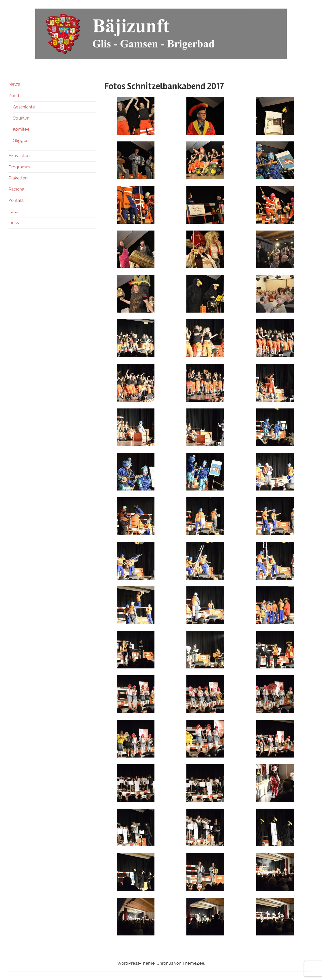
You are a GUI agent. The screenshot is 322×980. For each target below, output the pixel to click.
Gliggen (21, 140)
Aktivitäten (19, 156)
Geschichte (24, 107)
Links (14, 222)
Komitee (21, 129)
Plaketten (18, 178)
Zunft (14, 95)
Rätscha (16, 189)
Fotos (14, 211)
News (14, 84)
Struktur (21, 118)
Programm (19, 167)
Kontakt (16, 200)
